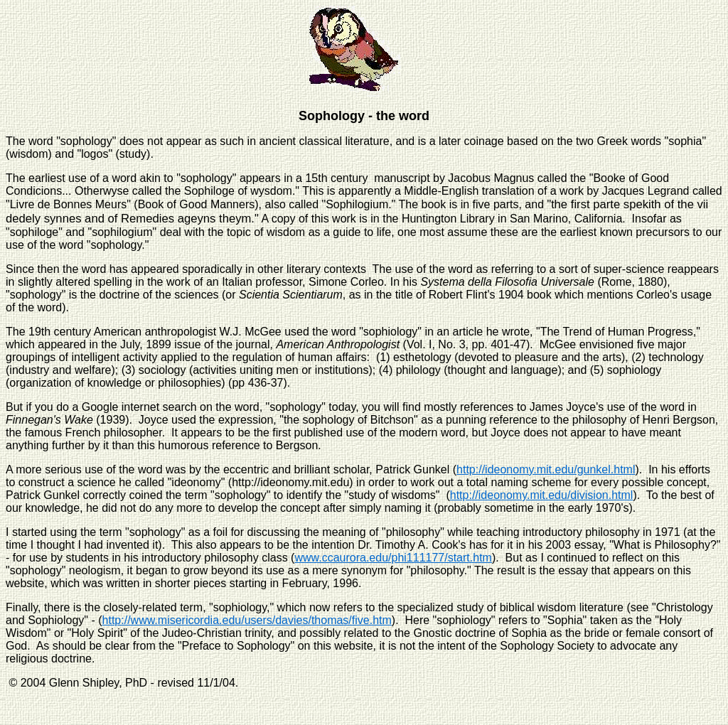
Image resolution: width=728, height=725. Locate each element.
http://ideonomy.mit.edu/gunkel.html (546, 469)
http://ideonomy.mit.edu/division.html (542, 495)
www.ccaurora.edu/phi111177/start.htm (393, 558)
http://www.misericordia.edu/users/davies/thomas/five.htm (247, 620)
